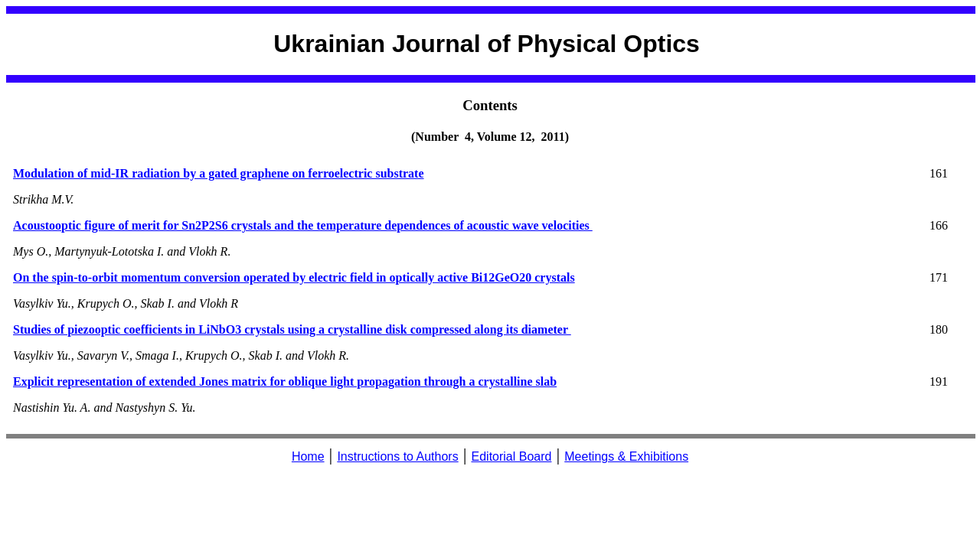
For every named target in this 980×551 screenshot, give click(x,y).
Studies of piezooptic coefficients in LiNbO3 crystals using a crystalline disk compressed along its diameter (292, 329)
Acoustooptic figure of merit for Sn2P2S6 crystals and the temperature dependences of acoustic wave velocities (303, 225)
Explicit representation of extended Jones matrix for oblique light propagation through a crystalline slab (285, 381)
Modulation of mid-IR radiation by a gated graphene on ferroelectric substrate (219, 173)
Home (308, 456)
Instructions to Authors (397, 456)
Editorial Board (512, 456)
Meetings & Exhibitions (626, 456)
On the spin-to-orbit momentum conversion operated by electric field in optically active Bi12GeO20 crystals (294, 277)
